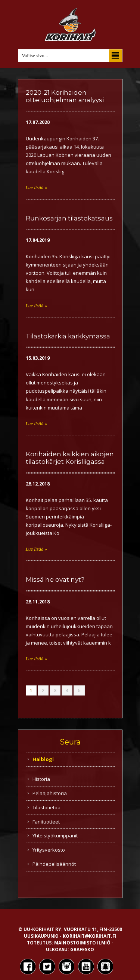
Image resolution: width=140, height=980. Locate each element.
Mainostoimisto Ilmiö (82, 943)
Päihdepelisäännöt (54, 864)
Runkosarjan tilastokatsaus (69, 218)
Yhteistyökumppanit (55, 836)
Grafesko (82, 949)
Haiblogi (43, 759)
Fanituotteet (46, 822)
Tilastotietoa (46, 807)
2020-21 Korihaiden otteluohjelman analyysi (65, 96)
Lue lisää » (37, 187)
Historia (41, 779)
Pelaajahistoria (50, 793)
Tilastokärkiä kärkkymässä (68, 336)
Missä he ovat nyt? (55, 579)
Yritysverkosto (49, 850)
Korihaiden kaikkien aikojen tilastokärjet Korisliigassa (70, 458)
